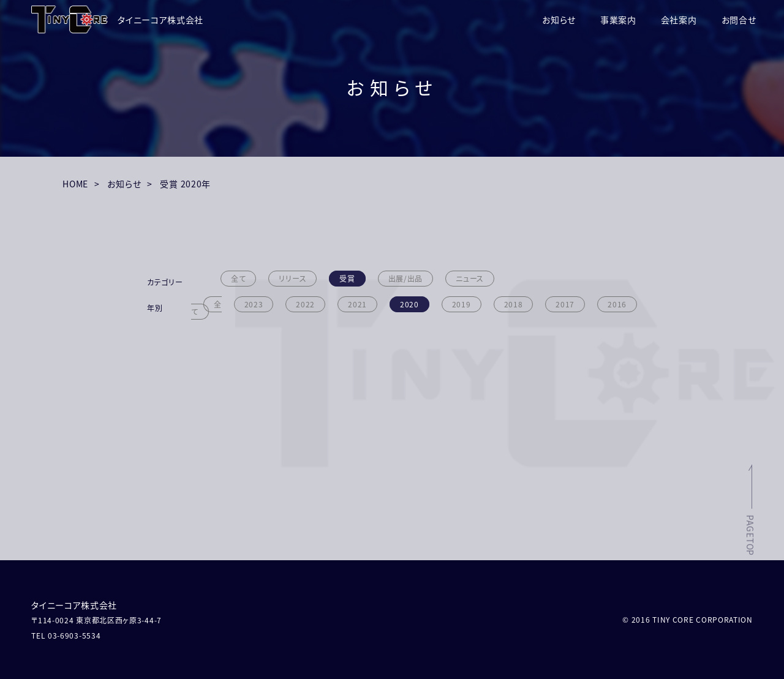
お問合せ (739, 20)
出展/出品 (406, 279)
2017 (565, 304)
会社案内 (679, 20)
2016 (617, 304)
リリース (292, 279)
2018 (514, 304)
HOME (75, 184)
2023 (254, 304)
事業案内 (618, 20)
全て (238, 279)
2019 (462, 304)
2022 (305, 304)
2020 (409, 304)
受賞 (347, 279)
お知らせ (559, 20)
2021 (357, 304)
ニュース (470, 279)
